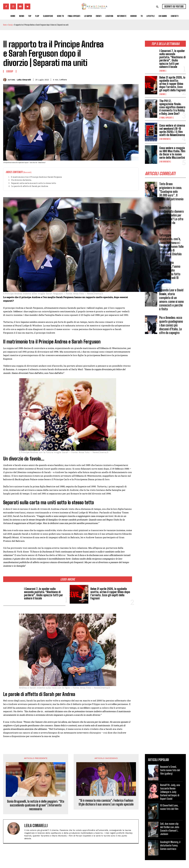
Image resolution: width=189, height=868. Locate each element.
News (163, 71)
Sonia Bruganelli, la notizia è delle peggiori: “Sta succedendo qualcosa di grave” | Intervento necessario (36, 805)
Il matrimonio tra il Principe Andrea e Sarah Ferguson (36, 177)
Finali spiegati (166, 118)
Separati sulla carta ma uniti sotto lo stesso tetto (34, 183)
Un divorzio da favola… (22, 180)
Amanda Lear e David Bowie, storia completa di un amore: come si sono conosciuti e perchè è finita (171, 300)
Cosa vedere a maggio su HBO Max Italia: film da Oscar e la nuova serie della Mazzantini (172, 153)
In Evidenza (165, 139)
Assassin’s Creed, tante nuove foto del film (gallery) (170, 770)
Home (5, 25)
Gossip (10, 25)
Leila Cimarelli (24, 80)
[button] (157, 7)
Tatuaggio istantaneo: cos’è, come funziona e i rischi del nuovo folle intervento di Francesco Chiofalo (171, 245)
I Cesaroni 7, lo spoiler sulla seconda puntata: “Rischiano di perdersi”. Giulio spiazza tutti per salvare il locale (172, 59)
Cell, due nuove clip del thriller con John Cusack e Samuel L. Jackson (170, 829)
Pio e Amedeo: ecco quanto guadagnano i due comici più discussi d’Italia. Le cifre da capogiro (171, 325)
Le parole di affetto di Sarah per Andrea (30, 186)
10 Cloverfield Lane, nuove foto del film (169, 807)
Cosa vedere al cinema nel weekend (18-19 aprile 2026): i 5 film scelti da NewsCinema (172, 130)
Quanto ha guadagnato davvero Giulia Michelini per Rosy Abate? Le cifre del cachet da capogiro (171, 217)
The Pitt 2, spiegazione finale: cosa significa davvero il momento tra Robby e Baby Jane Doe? (172, 107)
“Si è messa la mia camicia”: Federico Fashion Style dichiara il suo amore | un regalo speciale (106, 802)
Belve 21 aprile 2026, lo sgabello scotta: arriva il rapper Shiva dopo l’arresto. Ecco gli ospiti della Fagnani (172, 84)
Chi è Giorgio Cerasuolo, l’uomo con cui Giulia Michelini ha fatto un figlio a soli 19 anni (170, 272)
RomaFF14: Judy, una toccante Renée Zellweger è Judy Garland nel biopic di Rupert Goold (170, 792)
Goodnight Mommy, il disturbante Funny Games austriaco (170, 845)
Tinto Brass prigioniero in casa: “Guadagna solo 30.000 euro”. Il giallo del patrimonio (171, 191)
